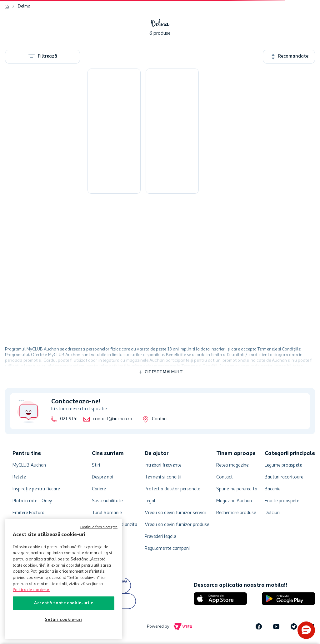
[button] (306, 630)
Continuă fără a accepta (99, 527)
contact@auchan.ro (112, 419)
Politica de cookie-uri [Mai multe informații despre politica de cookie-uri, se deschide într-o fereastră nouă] (32, 590)
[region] (64, 579)
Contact (160, 419)
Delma (24, 6)
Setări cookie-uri (63, 620)
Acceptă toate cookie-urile (64, 603)
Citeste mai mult (164, 372)
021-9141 (69, 419)
